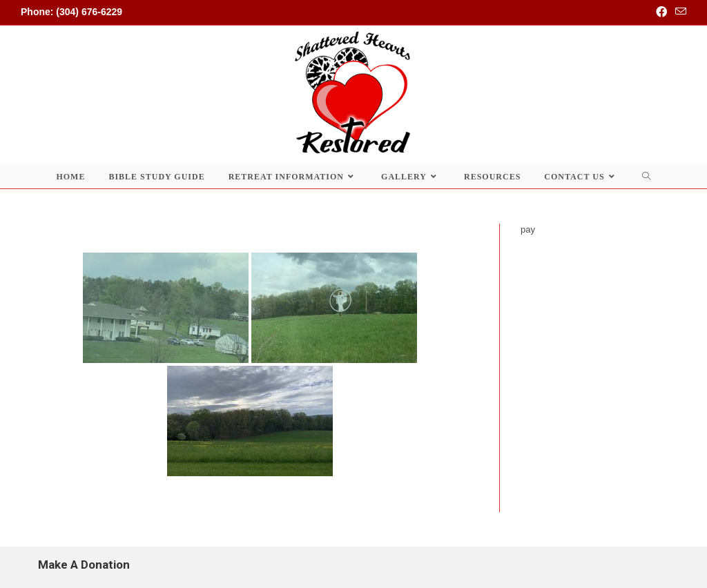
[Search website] (647, 177)
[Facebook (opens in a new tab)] (661, 12)
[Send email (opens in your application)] (679, 12)
